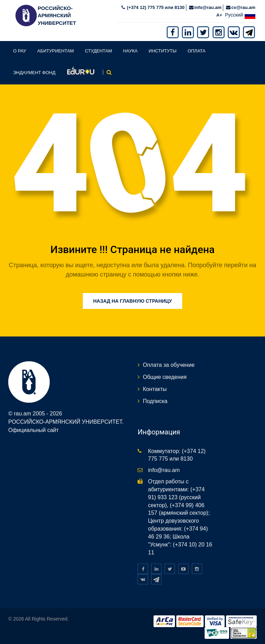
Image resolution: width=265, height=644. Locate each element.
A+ (219, 15)
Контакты (155, 389)
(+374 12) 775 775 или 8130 (155, 7)
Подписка (155, 401)
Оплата (197, 51)
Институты (163, 51)
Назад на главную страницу (132, 301)
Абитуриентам (56, 51)
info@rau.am (208, 7)
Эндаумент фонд (34, 73)
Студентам (98, 51)
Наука (130, 51)
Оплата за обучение (169, 365)
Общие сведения (165, 377)
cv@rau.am (243, 7)
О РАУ (20, 51)
